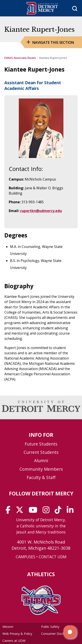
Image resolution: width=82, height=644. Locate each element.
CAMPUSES (25, 557)
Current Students (41, 452)
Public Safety (50, 627)
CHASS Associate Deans (20, 58)
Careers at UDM (14, 641)
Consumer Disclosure (56, 634)
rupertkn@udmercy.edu (41, 211)
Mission (8, 627)
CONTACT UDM (53, 557)
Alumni (41, 461)
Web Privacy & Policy (17, 634)
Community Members (41, 469)
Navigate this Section (53, 42)
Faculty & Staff (41, 477)
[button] (70, 632)
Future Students (41, 444)
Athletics (41, 574)
